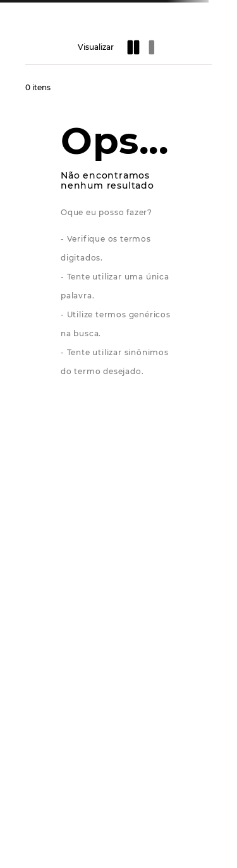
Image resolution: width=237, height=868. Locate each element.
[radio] (135, 47)
